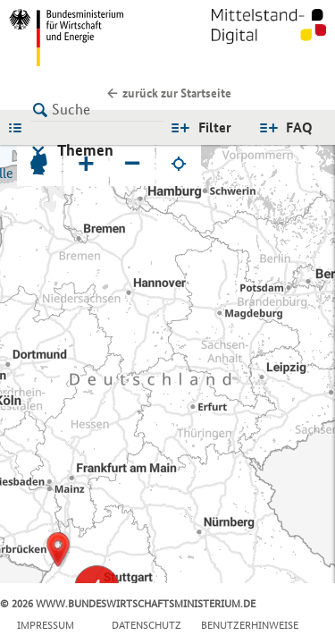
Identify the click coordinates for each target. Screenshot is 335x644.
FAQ (299, 127)
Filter (215, 127)
